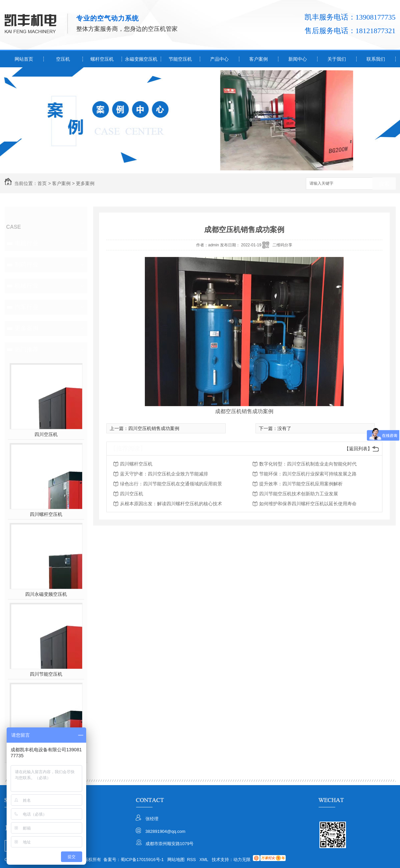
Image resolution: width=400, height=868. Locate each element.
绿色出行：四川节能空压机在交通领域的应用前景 (171, 484)
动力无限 (242, 860)
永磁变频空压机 (141, 59)
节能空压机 (180, 59)
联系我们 (376, 59)
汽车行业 (27, 307)
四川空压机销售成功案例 (154, 428)
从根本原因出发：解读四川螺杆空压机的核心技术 (171, 504)
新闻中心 (298, 59)
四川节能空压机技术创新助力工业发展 (299, 494)
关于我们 (337, 59)
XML (204, 860)
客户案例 (258, 59)
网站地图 (176, 860)
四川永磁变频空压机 (46, 594)
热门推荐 (27, 349)
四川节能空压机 (46, 674)
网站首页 (24, 59)
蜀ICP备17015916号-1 (142, 860)
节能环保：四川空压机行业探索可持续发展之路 (308, 474)
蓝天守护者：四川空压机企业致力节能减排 (164, 474)
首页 (42, 183)
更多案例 (85, 183)
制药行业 (27, 265)
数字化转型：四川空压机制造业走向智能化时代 (308, 464)
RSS (192, 860)
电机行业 (27, 243)
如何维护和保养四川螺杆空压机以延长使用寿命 (308, 504)
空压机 (63, 59)
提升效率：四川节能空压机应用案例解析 (301, 484)
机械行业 (27, 286)
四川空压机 (46, 434)
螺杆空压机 (102, 59)
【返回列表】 (358, 449)
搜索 (384, 184)
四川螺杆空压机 (46, 514)
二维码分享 (282, 245)
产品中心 (219, 59)
